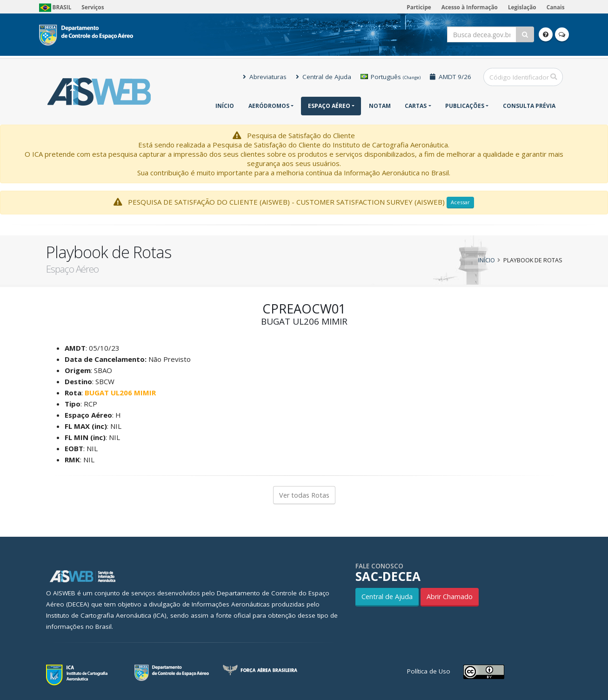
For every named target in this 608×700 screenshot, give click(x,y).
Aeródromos (269, 106)
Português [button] (391, 77)
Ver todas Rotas (304, 495)
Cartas (416, 106)
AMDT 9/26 (451, 77)
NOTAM (380, 106)
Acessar (460, 202)
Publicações (465, 106)
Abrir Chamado (450, 597)
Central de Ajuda (324, 77)
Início (225, 106)
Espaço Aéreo (329, 106)
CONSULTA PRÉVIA (529, 106)
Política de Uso (429, 671)
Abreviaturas (265, 77)
